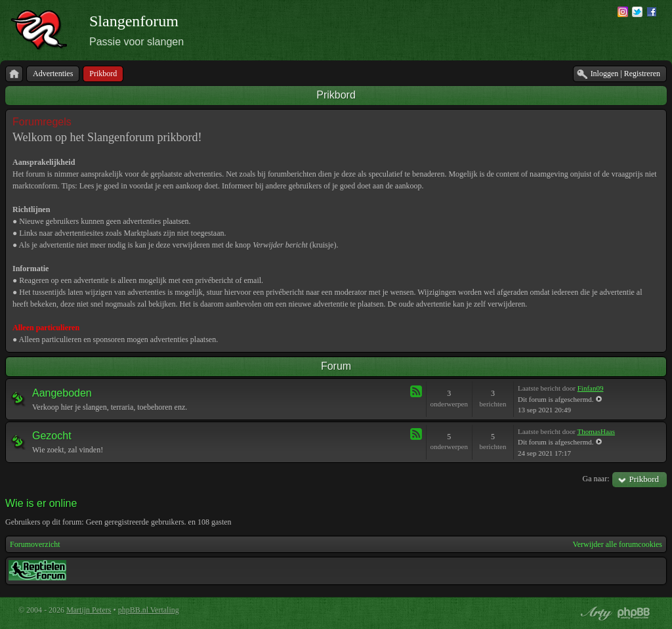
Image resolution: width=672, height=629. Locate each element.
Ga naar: (596, 479)
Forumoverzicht (35, 544)
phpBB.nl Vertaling (149, 610)
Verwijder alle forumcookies (617, 544)
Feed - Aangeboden (416, 391)
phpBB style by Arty (595, 613)
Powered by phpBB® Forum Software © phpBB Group (634, 613)
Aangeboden (62, 393)
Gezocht (52, 436)
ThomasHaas (596, 431)
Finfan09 (591, 388)
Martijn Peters (89, 610)
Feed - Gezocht (416, 434)
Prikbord (336, 95)
